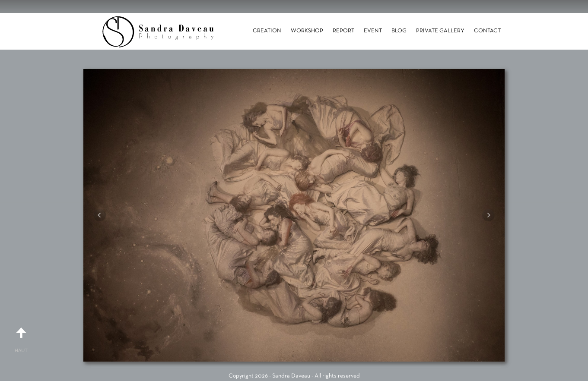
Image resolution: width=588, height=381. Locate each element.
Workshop (307, 31)
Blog (399, 31)
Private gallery (440, 31)
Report (343, 31)
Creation (267, 31)
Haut (21, 337)
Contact (487, 31)
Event (373, 31)
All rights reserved (337, 376)
